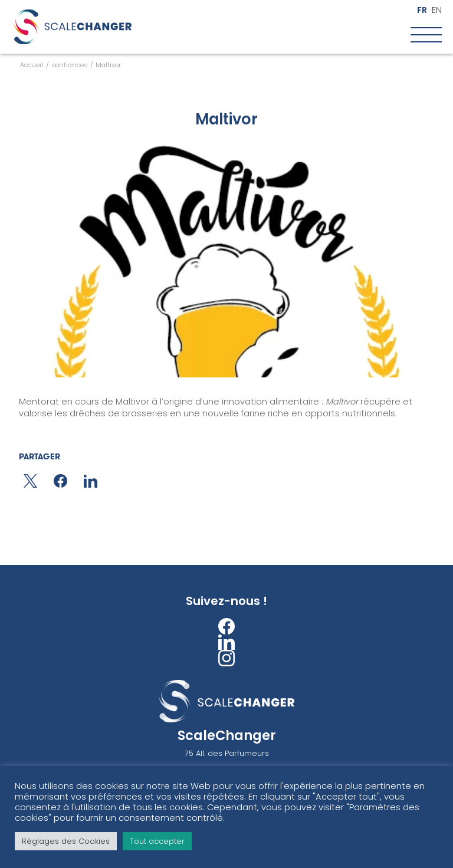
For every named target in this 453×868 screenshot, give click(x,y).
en (437, 10)
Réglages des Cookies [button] (66, 841)
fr (422, 10)
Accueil (32, 65)
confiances (70, 65)
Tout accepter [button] (157, 841)
